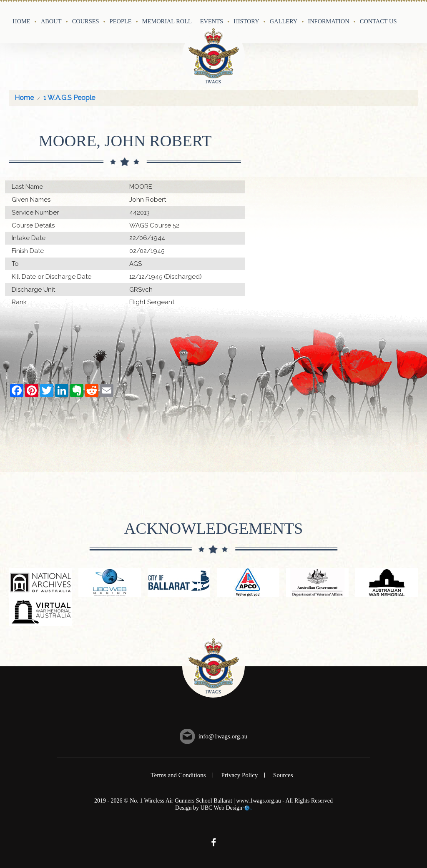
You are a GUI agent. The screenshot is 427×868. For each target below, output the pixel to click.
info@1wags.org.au (223, 736)
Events (212, 21)
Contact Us (378, 21)
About (51, 21)
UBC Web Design (222, 808)
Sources (283, 775)
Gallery (284, 21)
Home (21, 21)
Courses (86, 21)
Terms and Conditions (178, 775)
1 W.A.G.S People (69, 98)
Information (328, 21)
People (121, 21)
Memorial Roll (167, 21)
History (246, 21)
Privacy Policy (239, 775)
